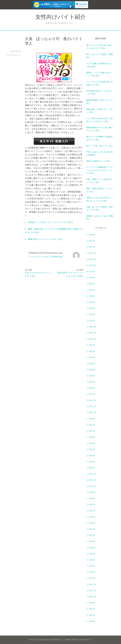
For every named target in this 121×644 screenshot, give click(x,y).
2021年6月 (91, 548)
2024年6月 (91, 363)
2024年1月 (91, 394)
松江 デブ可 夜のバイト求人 (100, 146)
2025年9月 (91, 271)
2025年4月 (91, 302)
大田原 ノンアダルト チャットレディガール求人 (51, 222)
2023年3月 (91, 456)
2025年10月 (91, 265)
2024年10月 (91, 339)
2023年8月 (91, 425)
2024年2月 (91, 388)
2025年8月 (91, 278)
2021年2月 (91, 572)
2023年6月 (91, 437)
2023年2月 (91, 462)
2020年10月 (91, 597)
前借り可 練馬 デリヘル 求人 (98, 161)
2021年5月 (91, 554)
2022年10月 (91, 486)
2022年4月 (91, 523)
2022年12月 (91, 474)
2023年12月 (91, 400)
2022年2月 (91, 535)
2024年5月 (91, 370)
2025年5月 (91, 296)
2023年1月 (91, 468)
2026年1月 (91, 247)
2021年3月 (91, 566)
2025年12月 (91, 253)
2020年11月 (91, 591)
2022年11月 (91, 480)
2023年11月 (91, 406)
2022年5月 (91, 517)
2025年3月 (91, 308)
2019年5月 (91, 609)
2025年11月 (91, 259)
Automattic (86, 640)
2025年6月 (91, 290)
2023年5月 (91, 443)
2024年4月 (91, 376)
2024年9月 (91, 345)
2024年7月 (91, 357)
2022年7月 (91, 505)
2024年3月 (91, 382)
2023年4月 (91, 449)
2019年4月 (91, 615)
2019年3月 (91, 621)
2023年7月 (91, 431)
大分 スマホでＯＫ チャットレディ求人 (39, 273)
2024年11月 (91, 333)
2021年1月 (91, 578)
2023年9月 (91, 419)
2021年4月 (91, 560)
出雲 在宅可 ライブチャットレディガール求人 (69, 273)
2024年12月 (91, 327)
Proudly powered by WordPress (45, 640)
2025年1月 (91, 321)
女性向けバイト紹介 (61, 17)
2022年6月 (91, 511)
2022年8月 (91, 498)
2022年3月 (91, 529)
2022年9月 (91, 492)
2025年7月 (91, 284)
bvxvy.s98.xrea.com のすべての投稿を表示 (46, 257)
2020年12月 (91, 584)
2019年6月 (91, 603)
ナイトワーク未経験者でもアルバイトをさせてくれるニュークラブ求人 (100, 170)
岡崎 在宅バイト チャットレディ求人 (45, 239)
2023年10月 (91, 413)
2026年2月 (91, 241)
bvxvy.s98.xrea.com (14, 55)
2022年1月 (91, 541)
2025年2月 (91, 314)
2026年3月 (91, 235)
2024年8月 (91, 351)
